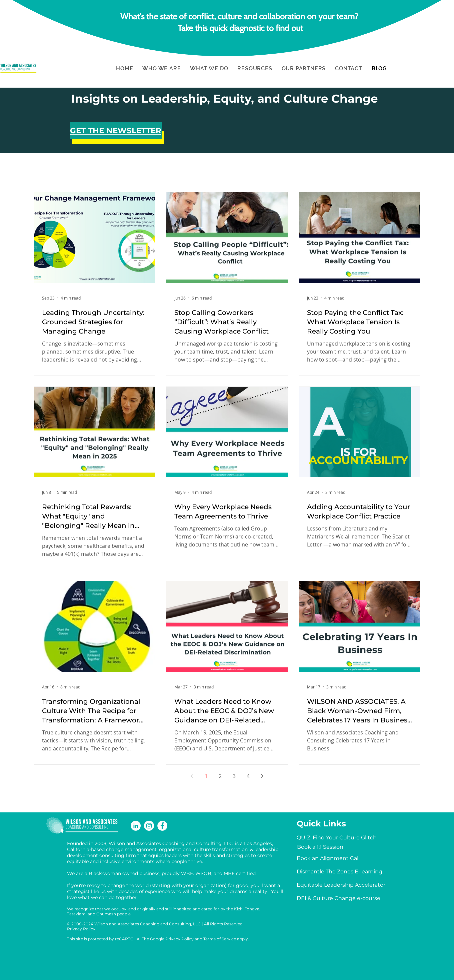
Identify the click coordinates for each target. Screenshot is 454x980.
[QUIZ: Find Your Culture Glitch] (337, 838)
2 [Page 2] (220, 776)
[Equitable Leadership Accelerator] (341, 885)
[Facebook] (162, 826)
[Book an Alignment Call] (328, 858)
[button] (161, 68)
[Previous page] (192, 776)
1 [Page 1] (206, 776)
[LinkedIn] (136, 826)
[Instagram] (149, 826)
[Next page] (262, 776)
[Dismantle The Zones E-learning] (339, 872)
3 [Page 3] (234, 776)
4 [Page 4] (248, 776)
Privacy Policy (81, 929)
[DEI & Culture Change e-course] (338, 898)
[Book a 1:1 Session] (320, 847)
